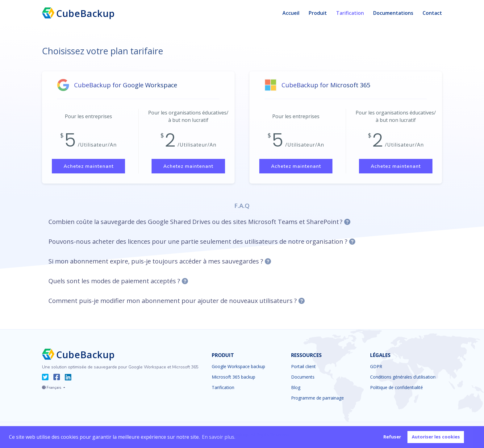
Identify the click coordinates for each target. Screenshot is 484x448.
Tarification (350, 13)
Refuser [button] (392, 437)
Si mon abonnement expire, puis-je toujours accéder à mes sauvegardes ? (156, 262)
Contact (432, 13)
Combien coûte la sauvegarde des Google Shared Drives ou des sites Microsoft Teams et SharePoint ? (195, 223)
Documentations (393, 13)
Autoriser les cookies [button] (436, 437)
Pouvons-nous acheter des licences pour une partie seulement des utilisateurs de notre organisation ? (198, 242)
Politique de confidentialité (396, 388)
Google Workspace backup (238, 367)
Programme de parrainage (317, 399)
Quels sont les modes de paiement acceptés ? (114, 282)
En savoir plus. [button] (219, 437)
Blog (296, 388)
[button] (54, 387)
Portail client (303, 367)
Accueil (291, 13)
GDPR (376, 367)
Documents (303, 378)
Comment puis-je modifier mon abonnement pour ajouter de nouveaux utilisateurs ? (173, 302)
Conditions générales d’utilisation (403, 378)
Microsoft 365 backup (234, 378)
